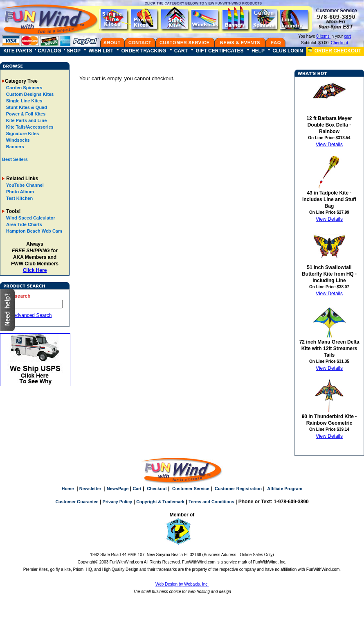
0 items (323, 36)
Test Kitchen (19, 198)
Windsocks (17, 140)
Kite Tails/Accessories (29, 127)
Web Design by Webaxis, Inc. (182, 584)
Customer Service (191, 489)
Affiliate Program (285, 489)
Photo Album (20, 192)
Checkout (339, 43)
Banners (15, 147)
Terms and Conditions (211, 502)
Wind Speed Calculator (31, 218)
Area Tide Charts (24, 224)
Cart (137, 489)
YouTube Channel (25, 185)
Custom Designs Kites (29, 94)
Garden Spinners (24, 88)
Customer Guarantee (77, 502)
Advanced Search (33, 315)
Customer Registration (238, 489)
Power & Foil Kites (25, 114)
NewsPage (118, 489)
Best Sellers (15, 159)
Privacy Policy (117, 502)
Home (68, 489)
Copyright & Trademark (160, 502)
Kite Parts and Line (26, 120)
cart (347, 36)
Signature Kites (22, 134)
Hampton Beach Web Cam (34, 231)
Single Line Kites (24, 101)
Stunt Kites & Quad (26, 107)
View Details (329, 145)
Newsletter (90, 489)
